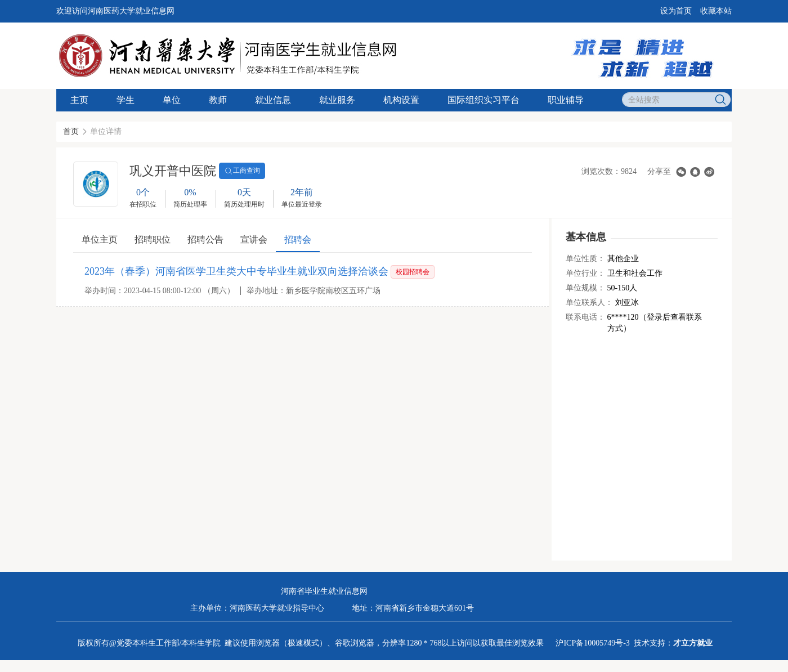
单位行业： (585, 273)
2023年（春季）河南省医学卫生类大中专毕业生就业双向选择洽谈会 (236, 271)
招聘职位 (153, 239)
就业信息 (273, 100)
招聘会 (298, 239)
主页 (79, 100)
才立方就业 (693, 643)
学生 (126, 100)
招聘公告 (205, 239)
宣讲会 (254, 239)
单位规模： (585, 288)
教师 (218, 100)
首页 (71, 131)
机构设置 (401, 100)
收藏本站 (716, 11)
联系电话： (585, 317)
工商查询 (242, 171)
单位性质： (585, 259)
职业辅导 (566, 100)
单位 (172, 100)
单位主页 (100, 239)
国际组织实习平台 (483, 100)
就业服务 (337, 100)
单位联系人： (589, 303)
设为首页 (676, 11)
